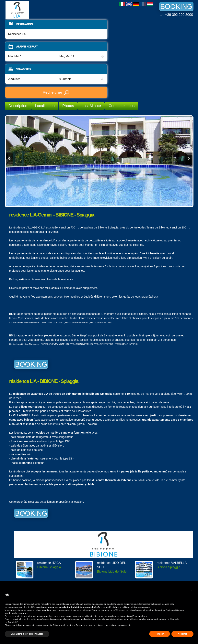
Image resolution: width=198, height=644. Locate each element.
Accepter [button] (182, 634)
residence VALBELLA (172, 563)
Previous (9, 158)
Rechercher (56, 92)
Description (18, 106)
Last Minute (91, 106)
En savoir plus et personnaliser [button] (27, 634)
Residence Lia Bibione (35, 10)
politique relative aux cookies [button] (136, 607)
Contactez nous (122, 106)
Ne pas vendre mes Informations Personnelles (123, 616)
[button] (192, 590)
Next (189, 158)
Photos (68, 106)
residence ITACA (49, 563)
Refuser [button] (160, 634)
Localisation (45, 106)
